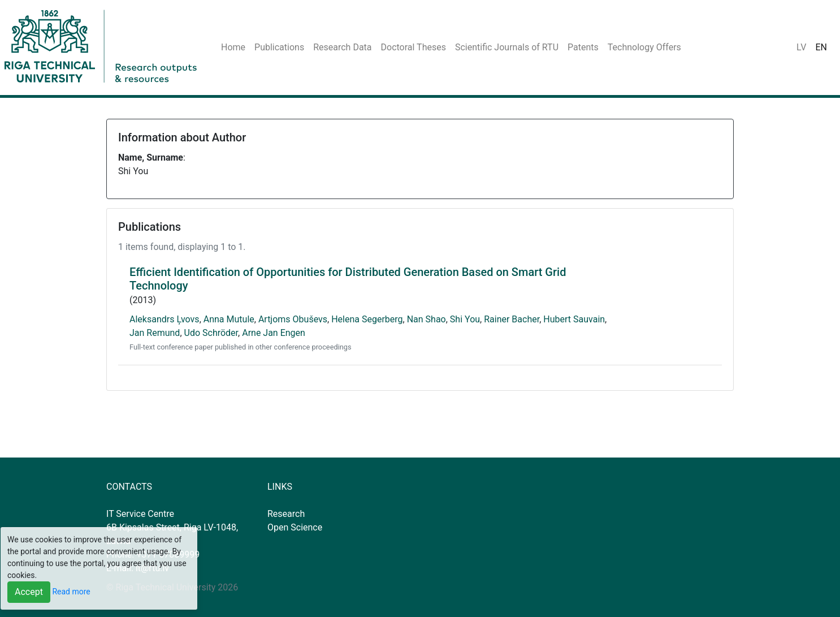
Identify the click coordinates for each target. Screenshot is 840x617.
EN (821, 47)
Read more (71, 592)
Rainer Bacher (512, 319)
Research (286, 514)
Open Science (295, 527)
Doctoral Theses (413, 47)
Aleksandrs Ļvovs (164, 319)
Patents (583, 47)
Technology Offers (644, 47)
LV (801, 47)
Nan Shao (427, 319)
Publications (279, 47)
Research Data (342, 47)
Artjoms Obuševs (293, 319)
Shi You (465, 319)
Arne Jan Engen (274, 333)
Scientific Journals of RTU (507, 47)
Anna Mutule (229, 319)
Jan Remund (155, 333)
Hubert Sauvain (574, 319)
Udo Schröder (211, 333)
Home (233, 47)
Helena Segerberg (367, 319)
